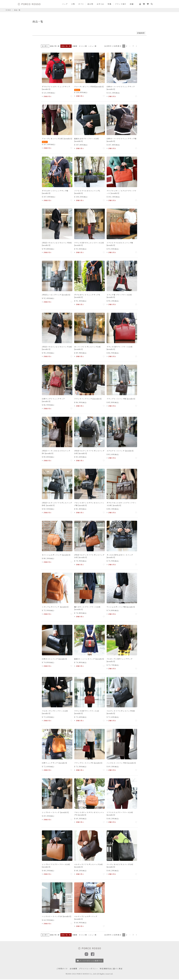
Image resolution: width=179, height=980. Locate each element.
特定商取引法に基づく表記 (111, 968)
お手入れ (100, 4)
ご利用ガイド (62, 968)
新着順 (75, 46)
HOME (8, 10)
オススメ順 (83, 46)
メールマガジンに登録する (90, 961)
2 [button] (127, 46)
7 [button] (133, 46)
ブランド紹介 (121, 4)
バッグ (65, 4)
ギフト (81, 4)
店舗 (132, 4)
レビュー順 (92, 46)
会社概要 (73, 968)
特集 (110, 4)
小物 (73, 4)
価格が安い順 (55, 46)
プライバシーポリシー (88, 968)
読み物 (90, 4)
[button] (136, 46)
